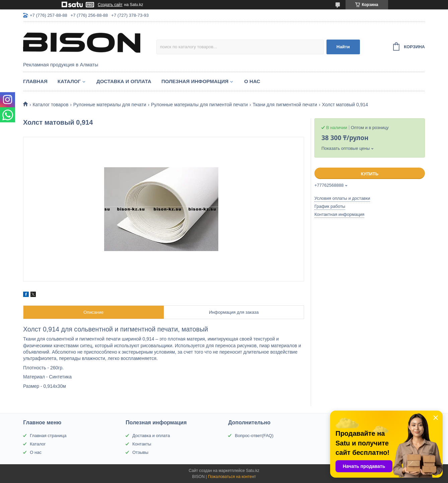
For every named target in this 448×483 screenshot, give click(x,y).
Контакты (142, 444)
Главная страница (48, 436)
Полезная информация (195, 81)
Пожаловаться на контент (232, 477)
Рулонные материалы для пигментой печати (199, 105)
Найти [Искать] (343, 47)
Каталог (69, 81)
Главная (35, 81)
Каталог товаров (50, 105)
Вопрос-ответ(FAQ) (254, 436)
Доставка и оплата (124, 81)
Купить (370, 174)
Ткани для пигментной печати (285, 105)
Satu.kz (252, 471)
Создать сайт (110, 5)
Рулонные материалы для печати (110, 105)
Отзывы (140, 452)
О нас (252, 81)
